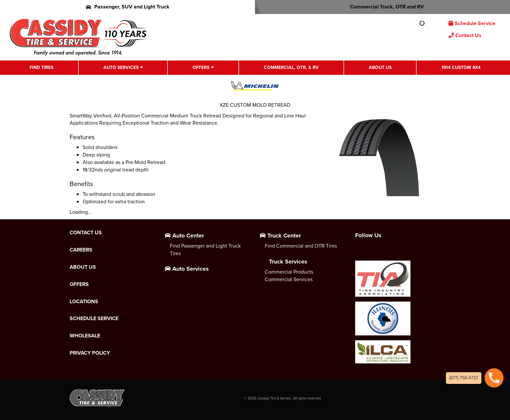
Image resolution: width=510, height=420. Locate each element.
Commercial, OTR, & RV (291, 67)
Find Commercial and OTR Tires (301, 246)
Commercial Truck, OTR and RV (383, 7)
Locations (84, 302)
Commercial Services (289, 279)
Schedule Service (472, 23)
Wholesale (85, 336)
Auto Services (121, 67)
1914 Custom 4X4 (461, 67)
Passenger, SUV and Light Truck (128, 7)
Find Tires (41, 67)
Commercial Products (289, 272)
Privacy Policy (90, 353)
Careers (81, 250)
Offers (201, 67)
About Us (380, 67)
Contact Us (465, 35)
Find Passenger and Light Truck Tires (205, 250)
